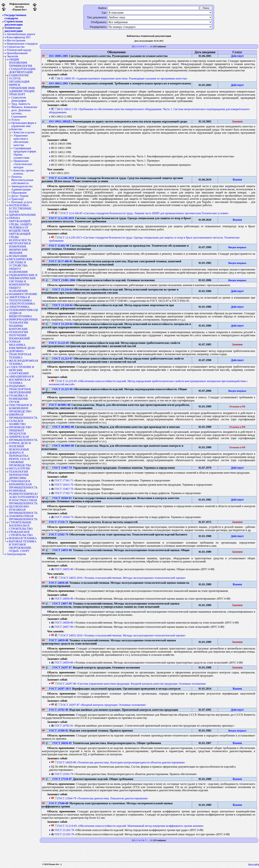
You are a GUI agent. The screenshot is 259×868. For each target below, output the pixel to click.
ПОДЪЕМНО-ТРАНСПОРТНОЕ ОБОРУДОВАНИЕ (20, 389)
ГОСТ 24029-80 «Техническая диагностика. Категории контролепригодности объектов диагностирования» (120, 762)
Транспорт (18, 199)
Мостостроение (16, 40)
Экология (12, 56)
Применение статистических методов (23, 164)
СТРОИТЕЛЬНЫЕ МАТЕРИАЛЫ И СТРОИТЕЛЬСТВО (21, 526)
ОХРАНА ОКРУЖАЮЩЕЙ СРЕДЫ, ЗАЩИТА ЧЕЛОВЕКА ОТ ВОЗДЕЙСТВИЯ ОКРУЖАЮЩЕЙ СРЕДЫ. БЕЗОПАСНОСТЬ (20, 229)
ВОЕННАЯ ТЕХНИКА (23, 538)
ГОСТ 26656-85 (60, 743)
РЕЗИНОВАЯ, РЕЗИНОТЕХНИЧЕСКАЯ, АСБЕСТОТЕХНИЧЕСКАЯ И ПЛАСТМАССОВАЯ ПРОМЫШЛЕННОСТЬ (23, 497)
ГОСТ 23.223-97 (61, 359)
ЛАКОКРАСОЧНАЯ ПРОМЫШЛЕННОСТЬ (23, 518)
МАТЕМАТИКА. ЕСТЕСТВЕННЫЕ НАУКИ (20, 208)
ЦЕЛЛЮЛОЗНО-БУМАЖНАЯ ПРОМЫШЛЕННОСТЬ (23, 510)
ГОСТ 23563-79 (62, 774)
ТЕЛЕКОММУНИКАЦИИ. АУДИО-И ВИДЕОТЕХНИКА (23, 313)
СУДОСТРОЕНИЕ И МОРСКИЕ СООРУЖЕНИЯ (21, 370)
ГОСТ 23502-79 (57, 534)
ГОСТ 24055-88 (60, 550)
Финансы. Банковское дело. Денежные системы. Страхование (24, 112)
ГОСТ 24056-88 (57, 583)
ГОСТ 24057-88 (60, 604)
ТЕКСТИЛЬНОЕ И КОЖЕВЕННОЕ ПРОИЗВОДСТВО (20, 408)
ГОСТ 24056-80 (62, 599)
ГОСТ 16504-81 (60, 498)
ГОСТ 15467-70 (62, 489)
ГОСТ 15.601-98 (57, 246)
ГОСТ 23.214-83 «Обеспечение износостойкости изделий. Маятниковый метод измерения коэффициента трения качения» (129, 826)
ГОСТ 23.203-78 (63, 834)
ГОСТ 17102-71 (62, 493)
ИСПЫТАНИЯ (18, 256)
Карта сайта (254, 864)
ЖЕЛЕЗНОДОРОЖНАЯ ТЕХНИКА (23, 362)
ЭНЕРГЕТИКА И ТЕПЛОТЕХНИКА (20, 299)
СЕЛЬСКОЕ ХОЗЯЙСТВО (17, 422)
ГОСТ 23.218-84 (61, 305)
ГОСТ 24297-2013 (58, 689)
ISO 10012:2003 (57, 83)
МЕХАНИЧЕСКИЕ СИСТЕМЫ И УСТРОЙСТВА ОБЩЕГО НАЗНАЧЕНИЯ (21, 266)
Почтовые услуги (21, 202)
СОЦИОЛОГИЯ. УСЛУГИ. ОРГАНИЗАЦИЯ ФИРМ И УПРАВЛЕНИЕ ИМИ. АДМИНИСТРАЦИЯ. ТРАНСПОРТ (22, 85)
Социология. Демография (19, 99)
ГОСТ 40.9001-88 (58, 405)
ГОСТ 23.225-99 (61, 389)
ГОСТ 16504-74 (62, 517)
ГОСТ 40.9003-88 (61, 446)
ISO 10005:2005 (57, 56)
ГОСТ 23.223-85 (57, 343)
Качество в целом (24, 132)
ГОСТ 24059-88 (57, 640)
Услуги (16, 120)
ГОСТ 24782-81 (62, 726)
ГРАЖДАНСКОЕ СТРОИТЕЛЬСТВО (21, 533)
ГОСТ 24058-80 (62, 623)
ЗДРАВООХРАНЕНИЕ (22, 215)
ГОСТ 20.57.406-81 (59, 261)
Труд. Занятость (21, 104)
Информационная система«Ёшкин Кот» (19, 7)
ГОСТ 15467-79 (60, 468)
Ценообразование (17, 53)
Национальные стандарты (22, 44)
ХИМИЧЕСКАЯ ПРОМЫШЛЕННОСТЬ (23, 438)
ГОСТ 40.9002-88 (61, 427)
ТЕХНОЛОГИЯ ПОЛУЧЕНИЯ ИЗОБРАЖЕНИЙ (19, 335)
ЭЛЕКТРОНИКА (19, 307)
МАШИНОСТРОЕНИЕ (23, 294)
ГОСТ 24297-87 (60, 667)
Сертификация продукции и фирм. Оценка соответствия (25, 153)
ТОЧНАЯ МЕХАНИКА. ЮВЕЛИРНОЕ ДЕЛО (22, 345)
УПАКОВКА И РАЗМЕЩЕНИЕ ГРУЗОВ (19, 399)
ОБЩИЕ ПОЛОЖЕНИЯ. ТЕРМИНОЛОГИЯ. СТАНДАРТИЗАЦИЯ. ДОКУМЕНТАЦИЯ (22, 66)
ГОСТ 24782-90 (57, 710)
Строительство (16, 47)
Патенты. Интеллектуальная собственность (22, 180)
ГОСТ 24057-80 (62, 627)
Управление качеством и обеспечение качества (21, 140)
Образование (19, 193)
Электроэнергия (16, 554)
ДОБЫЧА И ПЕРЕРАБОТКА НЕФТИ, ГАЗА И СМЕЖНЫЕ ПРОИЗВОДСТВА (20, 459)
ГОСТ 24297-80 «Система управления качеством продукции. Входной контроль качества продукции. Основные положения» (130, 684)
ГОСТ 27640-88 (57, 803)
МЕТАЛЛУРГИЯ (19, 468)
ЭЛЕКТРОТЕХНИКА (22, 304)
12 (151, 46)
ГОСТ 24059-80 (62, 663)
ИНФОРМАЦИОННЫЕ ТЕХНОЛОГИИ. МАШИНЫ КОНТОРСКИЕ (23, 324)
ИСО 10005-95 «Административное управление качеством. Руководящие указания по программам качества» (121, 78)
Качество (17, 129)
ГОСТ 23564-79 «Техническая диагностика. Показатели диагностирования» (101, 798)
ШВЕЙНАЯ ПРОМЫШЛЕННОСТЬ (23, 416)
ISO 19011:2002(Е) (59, 121)
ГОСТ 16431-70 (62, 485)
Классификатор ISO (18, 37)
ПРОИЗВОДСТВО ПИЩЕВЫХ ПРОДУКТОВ (20, 430)
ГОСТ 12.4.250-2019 (60, 218)
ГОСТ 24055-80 (62, 569)
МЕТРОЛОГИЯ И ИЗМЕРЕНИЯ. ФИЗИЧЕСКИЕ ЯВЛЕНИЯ (20, 248)
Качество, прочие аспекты (24, 172)
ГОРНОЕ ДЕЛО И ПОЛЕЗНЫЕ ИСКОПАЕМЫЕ (20, 446)
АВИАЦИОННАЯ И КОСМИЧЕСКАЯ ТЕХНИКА (21, 380)
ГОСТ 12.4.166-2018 (60, 178)
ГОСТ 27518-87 (60, 779)
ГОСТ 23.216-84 (61, 289)
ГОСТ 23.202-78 (63, 830)
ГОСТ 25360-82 (57, 731)
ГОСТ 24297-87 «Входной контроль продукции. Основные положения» (102, 705)
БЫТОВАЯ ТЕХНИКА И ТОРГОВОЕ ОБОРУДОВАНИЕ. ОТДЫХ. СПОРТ (23, 546)
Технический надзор (19, 50)
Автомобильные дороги (21, 34)
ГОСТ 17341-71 (62, 480)
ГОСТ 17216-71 (57, 522)
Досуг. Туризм (20, 196)
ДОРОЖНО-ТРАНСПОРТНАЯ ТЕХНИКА (20, 354)
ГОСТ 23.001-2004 (62, 280)
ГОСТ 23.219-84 (61, 324)
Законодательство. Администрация (22, 188)
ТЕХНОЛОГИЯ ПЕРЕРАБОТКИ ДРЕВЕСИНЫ (19, 475)
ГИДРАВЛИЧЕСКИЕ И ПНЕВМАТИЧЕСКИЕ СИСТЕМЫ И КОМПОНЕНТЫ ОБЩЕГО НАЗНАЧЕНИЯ (23, 283)
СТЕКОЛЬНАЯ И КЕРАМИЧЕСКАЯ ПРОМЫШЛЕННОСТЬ (23, 484)
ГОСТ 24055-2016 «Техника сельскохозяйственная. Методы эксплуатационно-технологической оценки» (122, 578)
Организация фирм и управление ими (24, 124)
